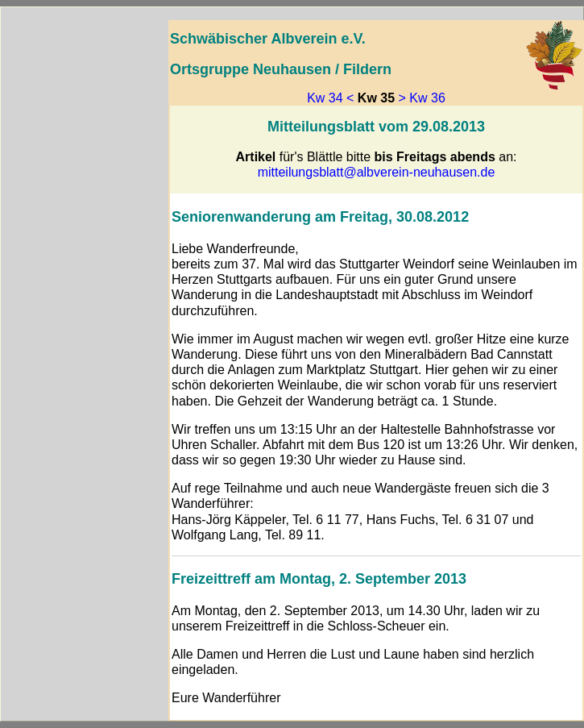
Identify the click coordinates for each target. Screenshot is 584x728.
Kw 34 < (330, 98)
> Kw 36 (422, 98)
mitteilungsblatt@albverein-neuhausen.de (377, 172)
